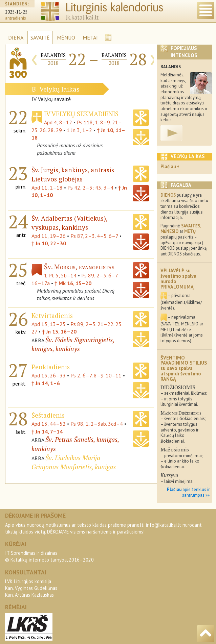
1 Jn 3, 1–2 (79, 130)
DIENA (16, 38)
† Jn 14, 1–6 (46, 383)
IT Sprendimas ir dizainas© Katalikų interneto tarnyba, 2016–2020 (49, 556)
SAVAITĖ (40, 38)
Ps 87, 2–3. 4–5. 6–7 (94, 236)
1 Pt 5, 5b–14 (60, 275)
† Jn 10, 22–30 (49, 243)
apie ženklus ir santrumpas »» (188, 492)
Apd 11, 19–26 (49, 236)
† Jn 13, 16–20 (59, 331)
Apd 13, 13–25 (49, 324)
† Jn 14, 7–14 (47, 431)
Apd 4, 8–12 (58, 122)
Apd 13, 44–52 (49, 424)
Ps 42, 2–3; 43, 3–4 (90, 188)
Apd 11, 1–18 (47, 188)
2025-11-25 (16, 12)
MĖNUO (66, 38)
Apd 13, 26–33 (49, 375)
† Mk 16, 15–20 (73, 283)
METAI (90, 38)
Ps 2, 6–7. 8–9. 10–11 (96, 375)
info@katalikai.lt (164, 525)
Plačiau (168, 166)
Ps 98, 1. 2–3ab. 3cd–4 (97, 424)
